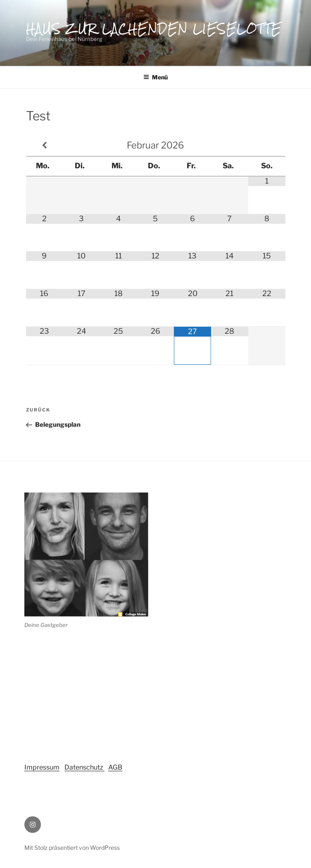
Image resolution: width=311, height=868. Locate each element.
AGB (115, 767)
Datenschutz (84, 767)
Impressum (42, 767)
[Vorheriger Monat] (45, 146)
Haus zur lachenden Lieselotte (154, 29)
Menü (155, 77)
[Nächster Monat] (267, 146)
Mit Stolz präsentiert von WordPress (72, 848)
